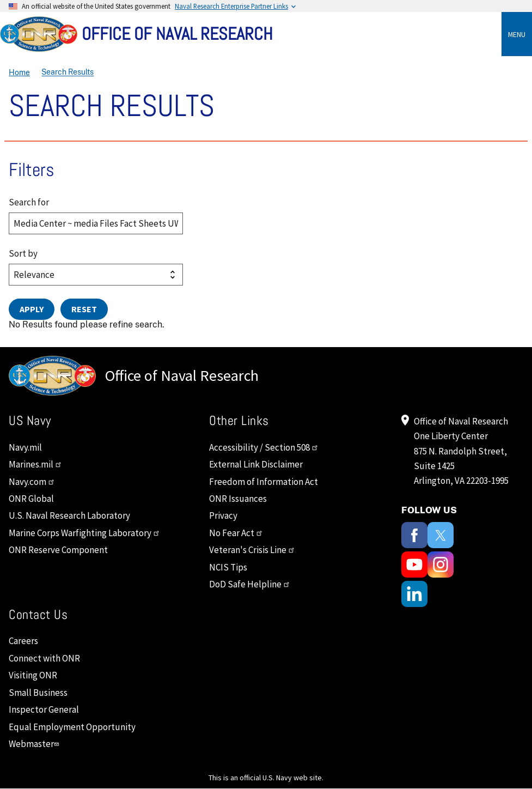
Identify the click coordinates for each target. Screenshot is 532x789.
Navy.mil (25, 447)
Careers (23, 641)
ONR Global (31, 499)
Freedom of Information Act (264, 482)
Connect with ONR (44, 658)
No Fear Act (236, 533)
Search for (29, 202)
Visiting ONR (33, 675)
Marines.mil (35, 464)
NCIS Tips (228, 567)
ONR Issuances (238, 499)
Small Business (38, 693)
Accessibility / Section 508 (264, 447)
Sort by (23, 253)
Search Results (68, 72)
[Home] (266, 34)
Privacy (223, 515)
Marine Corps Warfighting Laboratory (84, 533)
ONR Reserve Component (58, 550)
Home (19, 72)
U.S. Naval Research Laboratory (69, 515)
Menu (517, 34)
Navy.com (32, 482)
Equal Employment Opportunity (72, 727)
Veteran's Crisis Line (252, 550)
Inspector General (44, 709)
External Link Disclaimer (256, 464)
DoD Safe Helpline (250, 584)
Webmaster (35, 744)
